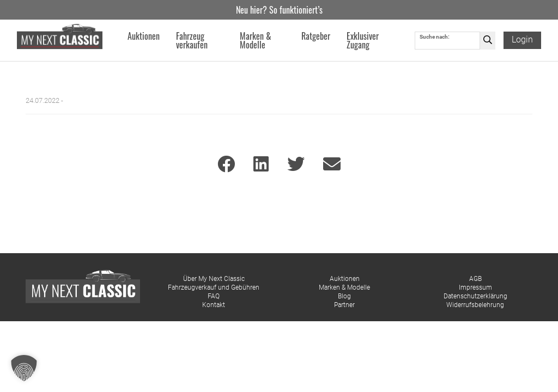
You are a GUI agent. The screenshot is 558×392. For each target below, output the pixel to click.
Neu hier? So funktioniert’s (279, 10)
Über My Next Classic (214, 279)
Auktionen (345, 279)
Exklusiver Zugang (363, 40)
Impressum (475, 287)
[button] (24, 368)
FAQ (214, 296)
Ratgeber (316, 36)
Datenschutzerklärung (475, 296)
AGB (475, 279)
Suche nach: (435, 37)
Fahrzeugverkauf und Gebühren (214, 287)
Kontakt (214, 305)
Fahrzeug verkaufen (192, 40)
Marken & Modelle (344, 287)
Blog (344, 296)
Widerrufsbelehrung (475, 305)
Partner (344, 305)
